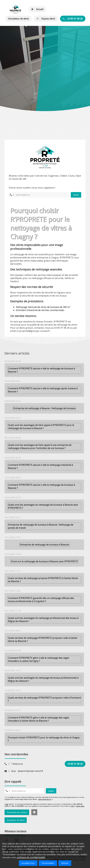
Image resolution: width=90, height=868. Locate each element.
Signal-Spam (80, 806)
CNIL (72, 806)
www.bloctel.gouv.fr (45, 799)
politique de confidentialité (31, 857)
